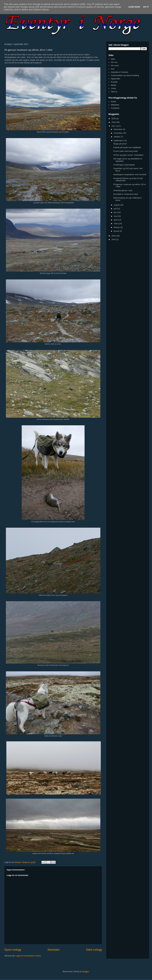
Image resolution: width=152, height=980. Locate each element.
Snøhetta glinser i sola (123, 190)
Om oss (114, 62)
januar (117, 231)
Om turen (115, 65)
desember (118, 129)
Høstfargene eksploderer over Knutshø (130, 174)
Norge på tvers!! (120, 144)
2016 (114, 236)
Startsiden (54, 950)
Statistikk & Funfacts (120, 72)
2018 (114, 122)
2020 (114, 119)
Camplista (115, 108)
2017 (114, 126)
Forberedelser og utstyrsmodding (125, 75)
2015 (114, 239)
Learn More (134, 7)
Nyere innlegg (13, 950)
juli (115, 209)
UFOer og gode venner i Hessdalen (128, 155)
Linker (113, 88)
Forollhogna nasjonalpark (124, 165)
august (117, 205)
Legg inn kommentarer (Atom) (28, 956)
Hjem (113, 59)
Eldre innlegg (94, 950)
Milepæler (115, 105)
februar (117, 227)
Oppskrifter (116, 79)
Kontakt (114, 82)
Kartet (113, 102)
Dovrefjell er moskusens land (126, 194)
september (119, 141)
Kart (113, 69)
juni (116, 212)
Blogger (86, 972)
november (118, 133)
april (116, 220)
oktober (117, 137)
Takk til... (115, 92)
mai (116, 216)
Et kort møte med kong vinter (126, 151)
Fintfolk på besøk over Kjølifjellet (127, 147)
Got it (146, 7)
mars (116, 224)
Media (113, 85)
